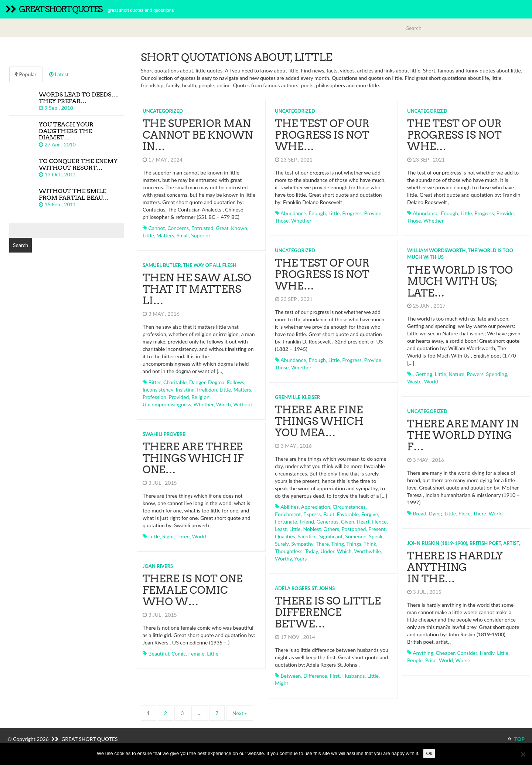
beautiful (159, 654)
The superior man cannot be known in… (198, 135)
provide (373, 213)
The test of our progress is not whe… (322, 135)
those (282, 221)
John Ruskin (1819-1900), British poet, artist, (464, 543)
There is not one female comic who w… (193, 590)
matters (166, 235)
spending (497, 374)
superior (201, 235)
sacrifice (307, 536)
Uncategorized (163, 111)
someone (356, 536)
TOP (516, 739)
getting (424, 374)
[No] (523, 754)
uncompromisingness (167, 404)
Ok (429, 753)
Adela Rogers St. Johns (305, 588)
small (183, 235)
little (148, 235)
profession (154, 397)
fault (329, 514)
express (312, 514)
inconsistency (158, 390)
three (183, 536)
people (415, 660)
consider (467, 653)
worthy (283, 558)
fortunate (286, 522)
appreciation (316, 507)
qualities (285, 536)
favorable (348, 514)
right (168, 536)
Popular (26, 74)
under (327, 551)
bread (420, 513)
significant (331, 536)
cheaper (445, 653)
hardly (487, 653)
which (224, 404)
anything (423, 653)
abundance (293, 213)
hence (379, 522)
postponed (354, 529)
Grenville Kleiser (297, 397)
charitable (175, 382)
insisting (185, 390)
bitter (155, 382)
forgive (370, 514)
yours (300, 558)
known (239, 228)
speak (376, 536)
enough (317, 213)
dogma (216, 382)
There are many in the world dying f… (463, 435)
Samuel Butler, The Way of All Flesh (190, 265)
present (377, 529)
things (354, 544)
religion (200, 397)
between (291, 676)
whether (301, 221)
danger (197, 382)
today (311, 551)
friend (307, 522)
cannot (157, 228)
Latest (59, 74)
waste (414, 381)
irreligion (207, 390)
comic (179, 654)
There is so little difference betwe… (328, 612)
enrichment (288, 514)
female (197, 654)
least (281, 529)
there (323, 544)
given (348, 522)
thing (338, 544)
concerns (178, 228)
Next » (240, 713)
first (335, 676)
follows (236, 382)
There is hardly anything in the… (455, 567)
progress (352, 213)
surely (282, 544)
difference (315, 676)
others (331, 529)
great (222, 228)
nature (456, 374)
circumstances (349, 507)
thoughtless (289, 551)
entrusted (202, 228)
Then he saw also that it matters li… (197, 289)
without (243, 404)
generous (328, 522)
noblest (312, 529)
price (431, 660)
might (282, 683)
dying (435, 513)
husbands (353, 676)
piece (465, 513)
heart (363, 522)
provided (179, 397)
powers (475, 374)
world (431, 381)
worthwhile (367, 551)
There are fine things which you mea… (319, 421)
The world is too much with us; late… (460, 281)
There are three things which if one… (193, 458)
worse (463, 660)
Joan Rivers (158, 566)
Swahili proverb (164, 434)
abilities (289, 507)
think (370, 544)
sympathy (302, 544)
